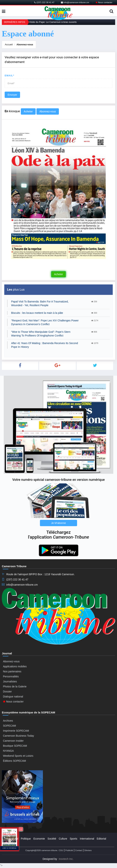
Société (52, 839)
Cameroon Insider (13, 741)
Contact (79, 850)
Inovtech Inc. (66, 859)
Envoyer (12, 95)
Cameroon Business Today (18, 736)
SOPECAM (9, 726)
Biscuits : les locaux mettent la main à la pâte (37, 313)
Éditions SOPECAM (14, 761)
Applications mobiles (15, 666)
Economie (39, 839)
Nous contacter (104, 2)
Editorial (101, 839)
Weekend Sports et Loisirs (18, 756)
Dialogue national (13, 697)
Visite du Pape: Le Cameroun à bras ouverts (53, 22)
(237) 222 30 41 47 (44, 2)
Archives (8, 721)
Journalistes (10, 681)
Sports (73, 839)
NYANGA (8, 751)
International (87, 839)
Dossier (7, 692)
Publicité (69, 850)
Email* (9, 76)
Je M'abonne (58, 523)
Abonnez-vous (25, 44)
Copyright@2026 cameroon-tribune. (42, 850)
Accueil (9, 44)
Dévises (88, 850)
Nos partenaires (12, 671)
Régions (9, 843)
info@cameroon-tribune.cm (75, 2)
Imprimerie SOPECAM (16, 731)
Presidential (11, 839)
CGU (61, 850)
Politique (26, 839)
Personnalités (11, 676)
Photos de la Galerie (15, 686)
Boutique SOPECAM (15, 746)
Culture (63, 839)
